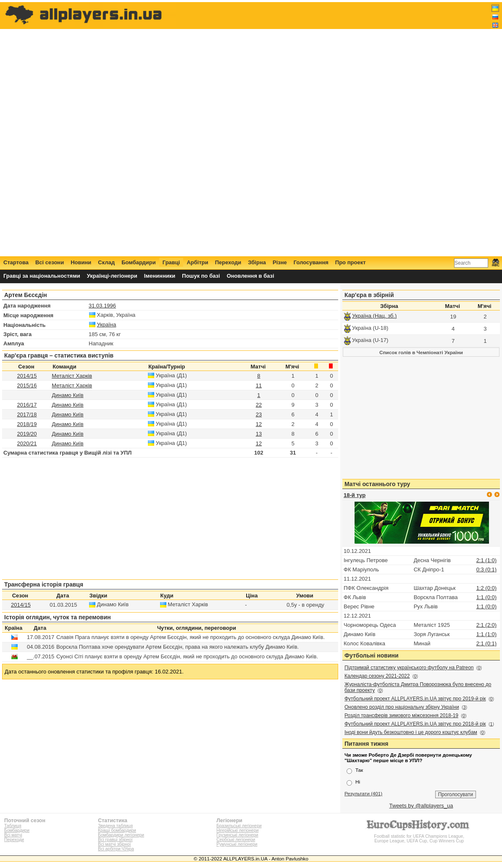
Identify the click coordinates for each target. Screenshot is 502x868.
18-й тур (355, 495)
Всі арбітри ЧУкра (116, 849)
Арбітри (197, 262)
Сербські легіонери (236, 840)
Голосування (311, 262)
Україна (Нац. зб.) (374, 316)
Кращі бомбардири (117, 830)
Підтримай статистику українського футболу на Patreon (409, 668)
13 (259, 434)
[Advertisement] (346, 129)
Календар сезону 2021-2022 (377, 676)
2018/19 (27, 424)
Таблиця (13, 826)
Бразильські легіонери (239, 826)
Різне (280, 262)
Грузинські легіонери (237, 835)
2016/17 (27, 405)
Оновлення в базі (251, 276)
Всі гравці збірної (115, 840)
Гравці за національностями (42, 276)
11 (259, 385)
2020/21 (27, 443)
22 (259, 405)
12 (259, 424)
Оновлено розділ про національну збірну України (402, 707)
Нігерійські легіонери (237, 830)
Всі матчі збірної (114, 844)
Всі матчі (13, 835)
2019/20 (27, 434)
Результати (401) (363, 793)
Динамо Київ (68, 395)
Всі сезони (50, 262)
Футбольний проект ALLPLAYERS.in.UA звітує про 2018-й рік (415, 724)
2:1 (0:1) (486, 643)
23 (259, 414)
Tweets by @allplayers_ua (421, 806)
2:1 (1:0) (486, 560)
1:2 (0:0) (486, 588)
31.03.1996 (102, 306)
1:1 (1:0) (486, 634)
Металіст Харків (72, 376)
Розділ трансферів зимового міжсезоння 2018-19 (401, 715)
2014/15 (27, 376)
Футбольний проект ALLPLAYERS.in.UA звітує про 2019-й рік (415, 699)
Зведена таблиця (115, 826)
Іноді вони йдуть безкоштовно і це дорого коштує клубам (411, 732)
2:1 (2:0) (486, 625)
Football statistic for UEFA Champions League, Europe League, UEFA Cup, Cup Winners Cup (419, 836)
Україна (107, 325)
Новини (81, 262)
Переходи (228, 262)
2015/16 (27, 385)
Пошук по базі (201, 276)
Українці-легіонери (112, 276)
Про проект (351, 262)
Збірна (257, 262)
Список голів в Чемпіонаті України (421, 352)
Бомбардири (139, 262)
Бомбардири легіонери (121, 835)
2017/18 (27, 414)
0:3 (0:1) (486, 569)
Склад (106, 262)
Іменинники (160, 276)
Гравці (171, 262)
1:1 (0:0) (486, 597)
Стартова (16, 262)
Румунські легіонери (237, 844)
